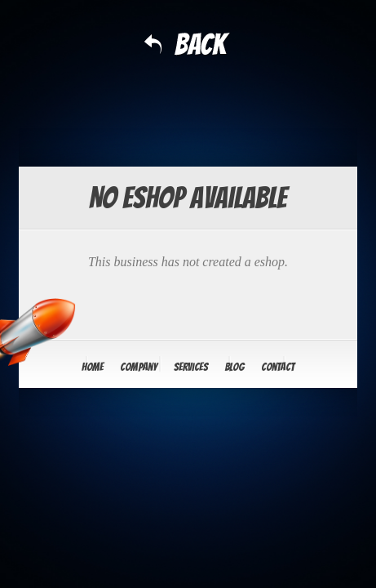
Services (191, 367)
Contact (278, 367)
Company (139, 367)
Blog (234, 367)
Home (93, 367)
